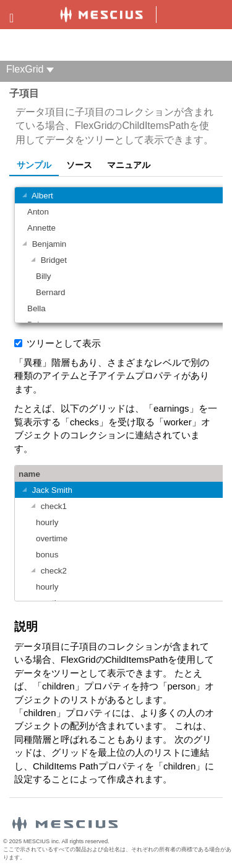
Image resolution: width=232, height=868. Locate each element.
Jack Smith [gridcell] (45, 491)
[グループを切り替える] (24, 196)
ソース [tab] (79, 165)
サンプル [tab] (34, 165)
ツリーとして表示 (64, 343)
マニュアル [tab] (129, 165)
